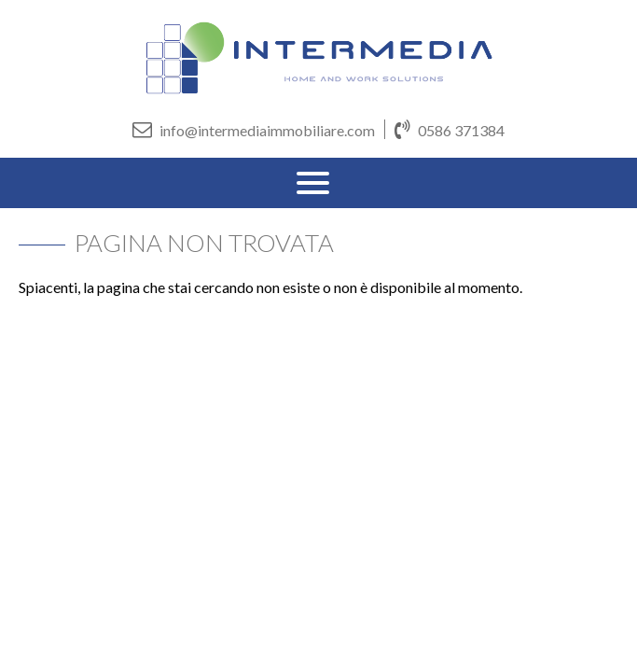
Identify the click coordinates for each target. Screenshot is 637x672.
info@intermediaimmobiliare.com (254, 129)
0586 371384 (450, 129)
